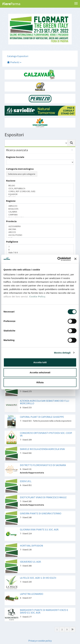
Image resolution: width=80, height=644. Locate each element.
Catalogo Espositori (18, 56)
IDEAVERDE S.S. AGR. (31, 562)
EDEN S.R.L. (26, 481)
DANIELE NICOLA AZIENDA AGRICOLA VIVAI (42, 449)
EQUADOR (40, 194)
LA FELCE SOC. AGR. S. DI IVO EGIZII (38, 578)
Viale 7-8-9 (40, 253)
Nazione (11, 181)
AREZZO (40, 232)
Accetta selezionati (40, 372)
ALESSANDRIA (40, 226)
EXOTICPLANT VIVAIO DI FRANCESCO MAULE (43, 497)
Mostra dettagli (62, 353)
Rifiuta (40, 382)
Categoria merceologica (20, 169)
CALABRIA (40, 212)
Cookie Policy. (38, 297)
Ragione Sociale (15, 157)
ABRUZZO (40, 206)
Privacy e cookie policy (40, 641)
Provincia (11, 221)
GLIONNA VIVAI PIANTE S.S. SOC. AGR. (39, 529)
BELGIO (40, 186)
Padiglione (12, 242)
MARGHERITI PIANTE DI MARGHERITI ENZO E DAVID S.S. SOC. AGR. (44, 611)
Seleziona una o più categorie (22, 174)
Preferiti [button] (14, 62)
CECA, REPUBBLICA (40, 188)
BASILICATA (40, 209)
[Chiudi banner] (75, 259)
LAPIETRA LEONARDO (32, 594)
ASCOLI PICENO (40, 235)
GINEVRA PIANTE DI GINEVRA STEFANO (41, 513)
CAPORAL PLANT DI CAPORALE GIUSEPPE (42, 417)
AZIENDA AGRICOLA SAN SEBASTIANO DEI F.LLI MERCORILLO (45, 402)
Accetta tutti (40, 362)
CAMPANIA (40, 215)
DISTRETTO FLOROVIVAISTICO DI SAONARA (43, 465)
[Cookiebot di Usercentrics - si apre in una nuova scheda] (57, 259)
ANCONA (40, 229)
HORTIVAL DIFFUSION (31, 546)
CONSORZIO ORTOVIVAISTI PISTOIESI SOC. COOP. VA (46, 434)
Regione (11, 201)
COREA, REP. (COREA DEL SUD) (40, 191)
